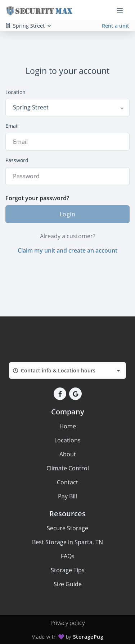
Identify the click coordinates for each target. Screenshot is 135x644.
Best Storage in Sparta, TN (67, 542)
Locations (67, 440)
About (68, 454)
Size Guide (68, 584)
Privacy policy (67, 623)
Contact (67, 482)
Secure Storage (67, 528)
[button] (60, 394)
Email (12, 126)
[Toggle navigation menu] (123, 10)
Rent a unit (116, 26)
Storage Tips (68, 570)
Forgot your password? (37, 198)
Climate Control (68, 468)
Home (68, 426)
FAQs (68, 556)
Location (15, 92)
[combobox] (67, 107)
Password (17, 160)
